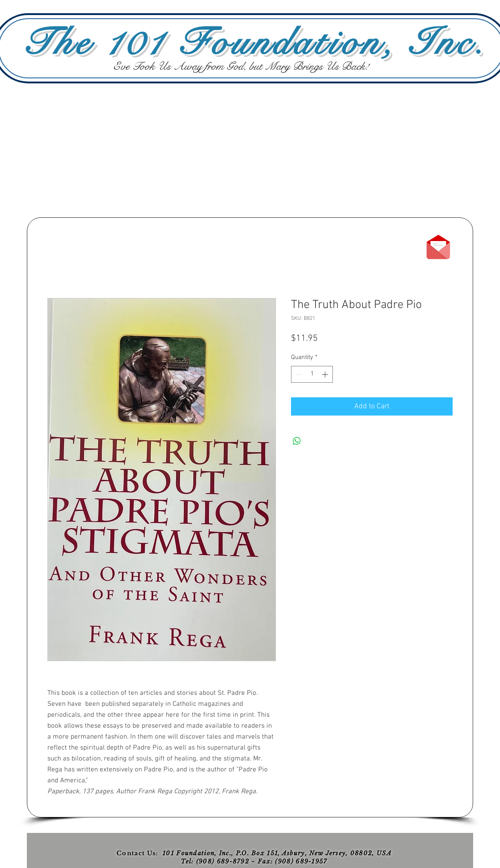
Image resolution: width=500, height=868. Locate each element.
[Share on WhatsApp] (297, 441)
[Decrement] (298, 374)
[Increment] (326, 374)
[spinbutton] (312, 374)
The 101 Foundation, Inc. (254, 43)
